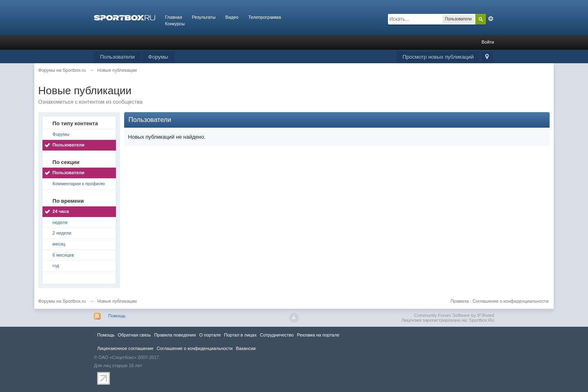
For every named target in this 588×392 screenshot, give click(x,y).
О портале (210, 335)
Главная (174, 17)
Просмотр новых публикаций (438, 57)
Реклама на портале (318, 335)
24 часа (61, 211)
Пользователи (117, 57)
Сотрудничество (277, 335)
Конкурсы (175, 24)
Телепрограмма (265, 17)
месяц (59, 244)
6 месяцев (63, 255)
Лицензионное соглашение (125, 348)
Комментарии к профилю (79, 184)
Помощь (117, 316)
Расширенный (491, 19)
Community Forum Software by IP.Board (454, 315)
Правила (460, 301)
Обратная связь (134, 335)
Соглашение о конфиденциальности (510, 301)
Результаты (204, 17)
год (56, 266)
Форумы (158, 57)
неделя (60, 222)
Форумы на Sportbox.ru (62, 301)
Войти (488, 42)
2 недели (62, 233)
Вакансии (246, 348)
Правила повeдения (175, 335)
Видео (232, 17)
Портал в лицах (241, 335)
